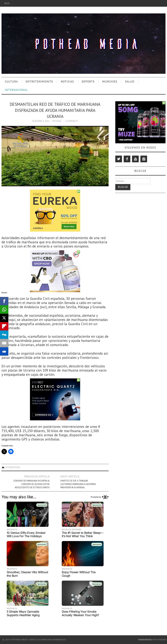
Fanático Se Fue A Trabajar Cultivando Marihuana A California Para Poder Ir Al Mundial (78, 484)
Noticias (67, 81)
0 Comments (72, 121)
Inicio (7, 3)
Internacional (16, 90)
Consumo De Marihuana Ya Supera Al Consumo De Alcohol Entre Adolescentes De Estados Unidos (31, 484)
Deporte (88, 81)
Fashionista (145, 640)
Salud (130, 81)
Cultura (11, 81)
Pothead (57, 121)
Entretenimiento (39, 81)
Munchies (110, 81)
